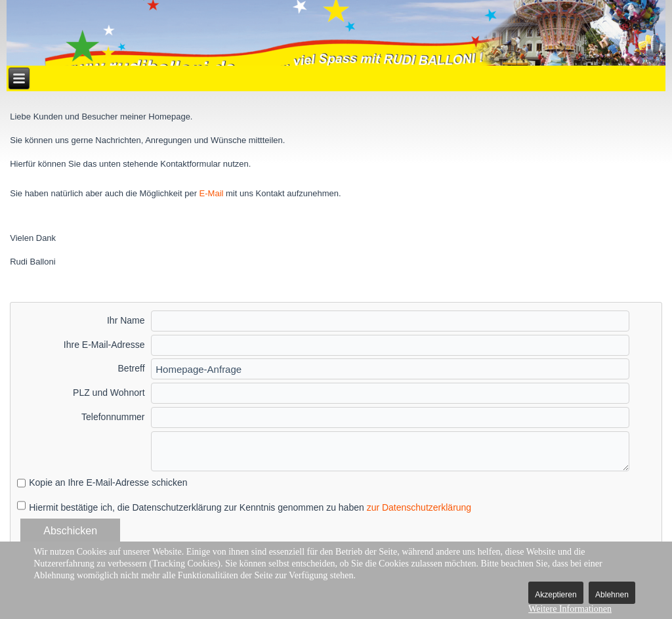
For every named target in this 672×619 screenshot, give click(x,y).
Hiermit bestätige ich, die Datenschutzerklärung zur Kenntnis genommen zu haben (250, 507)
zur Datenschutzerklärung (419, 507)
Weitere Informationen (570, 609)
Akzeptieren (556, 595)
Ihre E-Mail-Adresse (104, 345)
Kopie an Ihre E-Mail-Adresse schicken (108, 482)
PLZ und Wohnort (109, 393)
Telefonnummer (113, 417)
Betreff (132, 368)
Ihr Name (126, 320)
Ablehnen (612, 595)
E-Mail (212, 193)
